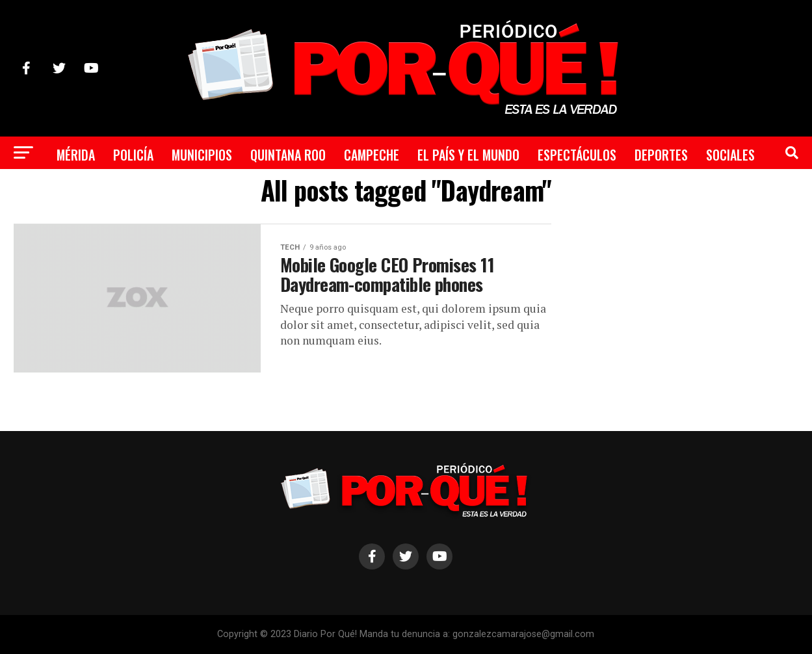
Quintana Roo (288, 155)
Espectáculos (577, 155)
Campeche (372, 155)
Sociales (730, 155)
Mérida (76, 155)
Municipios (202, 155)
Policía (133, 155)
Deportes (661, 155)
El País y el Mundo (468, 155)
